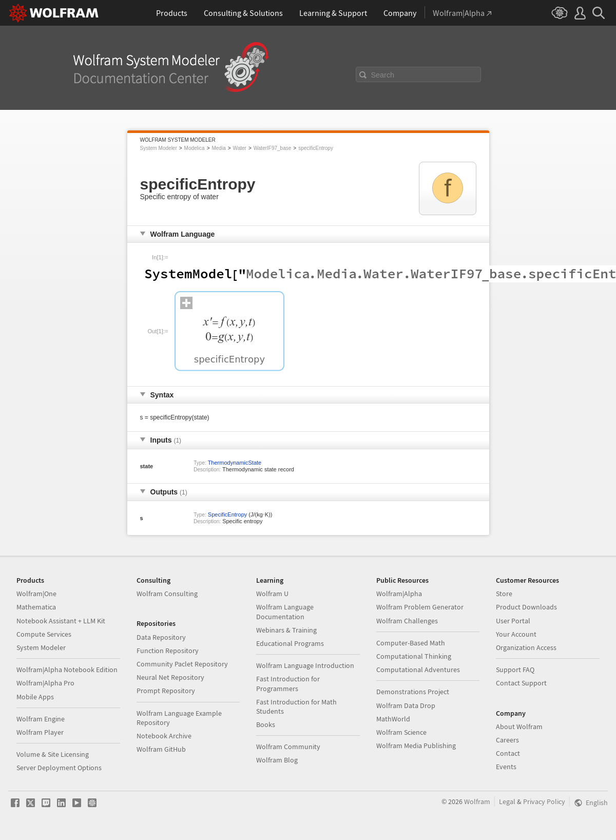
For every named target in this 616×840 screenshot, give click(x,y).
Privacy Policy (544, 801)
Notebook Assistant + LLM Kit (61, 621)
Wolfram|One (36, 594)
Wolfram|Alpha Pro (45, 683)
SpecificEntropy (227, 514)
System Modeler (159, 148)
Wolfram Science (401, 732)
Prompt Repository (166, 691)
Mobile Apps (35, 697)
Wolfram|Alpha (399, 594)
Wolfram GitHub (161, 749)
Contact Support (521, 683)
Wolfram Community (288, 747)
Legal (507, 801)
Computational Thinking (414, 656)
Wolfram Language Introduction (305, 665)
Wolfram (477, 801)
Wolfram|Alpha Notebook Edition (67, 670)
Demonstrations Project (413, 692)
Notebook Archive (164, 736)
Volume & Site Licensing (53, 754)
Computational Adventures (418, 670)
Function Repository (168, 651)
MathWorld (393, 719)
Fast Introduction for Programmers (288, 683)
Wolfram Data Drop (406, 705)
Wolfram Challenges (407, 621)
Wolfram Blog (277, 760)
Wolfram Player (40, 732)
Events (506, 767)
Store (504, 594)
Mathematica (36, 607)
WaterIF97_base (273, 148)
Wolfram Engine (41, 719)
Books (266, 724)
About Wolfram (519, 727)
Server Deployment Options (59, 768)
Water (240, 148)
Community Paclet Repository (182, 664)
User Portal (513, 621)
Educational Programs (290, 643)
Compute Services (44, 634)
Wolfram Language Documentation (285, 612)
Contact (508, 753)
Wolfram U (272, 594)
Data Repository (161, 637)
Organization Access (526, 647)
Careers (507, 740)
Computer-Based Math (411, 643)
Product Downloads (526, 607)
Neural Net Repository (170, 677)
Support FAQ (515, 670)
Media (218, 148)
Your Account (516, 634)
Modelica (195, 148)
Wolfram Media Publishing (416, 746)
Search (383, 75)
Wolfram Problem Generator (420, 607)
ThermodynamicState (235, 463)
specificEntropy (316, 148)
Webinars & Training (286, 630)
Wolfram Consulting (167, 594)
